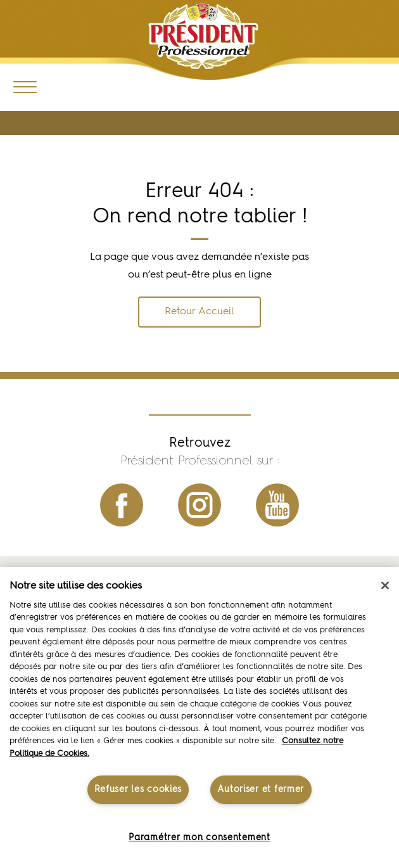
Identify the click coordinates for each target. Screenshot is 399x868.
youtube (277, 505)
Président (204, 36)
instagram (199, 505)
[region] (199, 718)
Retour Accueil (199, 312)
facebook (122, 505)
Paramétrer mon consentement (199, 838)
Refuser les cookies (138, 789)
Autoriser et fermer (261, 789)
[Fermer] (385, 585)
